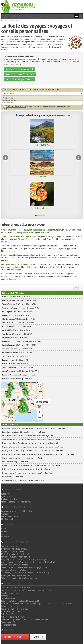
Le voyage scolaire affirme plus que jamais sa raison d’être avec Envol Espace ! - (33, 451)
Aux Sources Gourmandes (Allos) (14, 570)
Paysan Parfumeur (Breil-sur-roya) (14, 549)
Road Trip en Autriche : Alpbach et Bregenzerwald (20, 601)
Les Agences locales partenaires (20, 79)
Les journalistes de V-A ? (10, 499)
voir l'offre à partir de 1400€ (17, 379)
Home (4, 20)
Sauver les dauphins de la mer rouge (15, 609)
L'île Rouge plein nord (42, 208)
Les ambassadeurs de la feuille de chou (16, 502)
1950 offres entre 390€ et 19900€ (16, 297)
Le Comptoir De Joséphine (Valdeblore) (16, 557)
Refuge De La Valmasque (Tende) (14, 551)
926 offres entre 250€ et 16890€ (19, 304)
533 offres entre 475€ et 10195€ (19, 323)
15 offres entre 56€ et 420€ (15, 364)
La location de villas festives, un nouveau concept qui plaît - (26, 469)
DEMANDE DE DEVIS (13, 637)
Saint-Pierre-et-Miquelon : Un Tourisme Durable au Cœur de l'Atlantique (29, 590)
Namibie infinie (42, 176)
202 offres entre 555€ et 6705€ (17, 334)
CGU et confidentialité (10, 516)
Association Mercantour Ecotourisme (16, 588)
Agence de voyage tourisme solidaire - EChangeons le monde (25, 619)
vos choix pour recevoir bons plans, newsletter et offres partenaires (36, 107)
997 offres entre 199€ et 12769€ (19, 300)
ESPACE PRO (38, 637)
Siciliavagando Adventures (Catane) (15, 565)
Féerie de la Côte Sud (42, 145)
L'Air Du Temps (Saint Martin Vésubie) (15, 554)
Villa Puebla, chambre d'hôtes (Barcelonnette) (19, 578)
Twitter (4, 534)
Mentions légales (8, 519)
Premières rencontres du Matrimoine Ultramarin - (23, 480)
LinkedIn (4, 529)
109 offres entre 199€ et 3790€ (19, 345)
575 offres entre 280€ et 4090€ (17, 315)
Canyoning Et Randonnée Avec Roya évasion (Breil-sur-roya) (24, 559)
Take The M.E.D (7, 614)
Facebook (5, 531)
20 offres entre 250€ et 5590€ (15, 360)
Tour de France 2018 (9, 622)
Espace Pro (6, 494)
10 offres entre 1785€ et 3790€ (21, 371)
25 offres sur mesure (17, 352)
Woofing (4, 596)
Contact (4, 514)
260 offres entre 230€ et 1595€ (17, 326)
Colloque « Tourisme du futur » (13, 617)
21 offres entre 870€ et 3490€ (16, 356)
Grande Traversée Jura (10, 593)
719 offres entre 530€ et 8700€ (21, 308)
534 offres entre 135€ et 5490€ (19, 319)
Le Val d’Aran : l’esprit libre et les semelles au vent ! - (24, 432)
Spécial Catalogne (8, 598)
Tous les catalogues (9, 546)
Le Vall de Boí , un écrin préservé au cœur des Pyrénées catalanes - (28, 436)
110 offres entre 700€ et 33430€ (22, 341)
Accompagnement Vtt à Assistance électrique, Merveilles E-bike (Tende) (29, 562)
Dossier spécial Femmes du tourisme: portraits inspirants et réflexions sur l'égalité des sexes (37, 603)
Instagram (5, 537)
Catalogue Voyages (15, 20)
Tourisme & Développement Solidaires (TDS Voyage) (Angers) (25, 567)
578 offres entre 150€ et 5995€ (17, 312)
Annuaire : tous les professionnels (20, 74)
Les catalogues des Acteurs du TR (20, 69)
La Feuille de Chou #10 (10, 606)
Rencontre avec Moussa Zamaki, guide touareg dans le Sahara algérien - (30, 443)
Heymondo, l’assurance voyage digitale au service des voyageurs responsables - (33, 447)
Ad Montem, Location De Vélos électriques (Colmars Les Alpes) (25, 573)
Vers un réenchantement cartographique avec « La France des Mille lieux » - (31, 439)
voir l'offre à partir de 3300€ (19, 375)
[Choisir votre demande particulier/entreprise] (27, 637)
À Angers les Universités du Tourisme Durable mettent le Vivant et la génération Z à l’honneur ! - (38, 454)
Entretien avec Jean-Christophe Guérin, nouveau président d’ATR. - (28, 473)
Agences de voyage (9, 625)
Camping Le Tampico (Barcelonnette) (16, 575)
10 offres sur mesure (17, 367)
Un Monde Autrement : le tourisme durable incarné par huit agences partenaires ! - (34, 428)
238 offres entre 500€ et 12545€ (16, 330)
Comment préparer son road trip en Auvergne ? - (22, 458)
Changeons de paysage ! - (15, 462)
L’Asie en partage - (13, 477)
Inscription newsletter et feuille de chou (17, 511)
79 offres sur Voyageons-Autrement (17, 349)
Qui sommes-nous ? (9, 496)
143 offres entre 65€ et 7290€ (15, 338)
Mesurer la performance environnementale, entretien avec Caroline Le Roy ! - (31, 465)
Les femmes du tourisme (11, 611)
